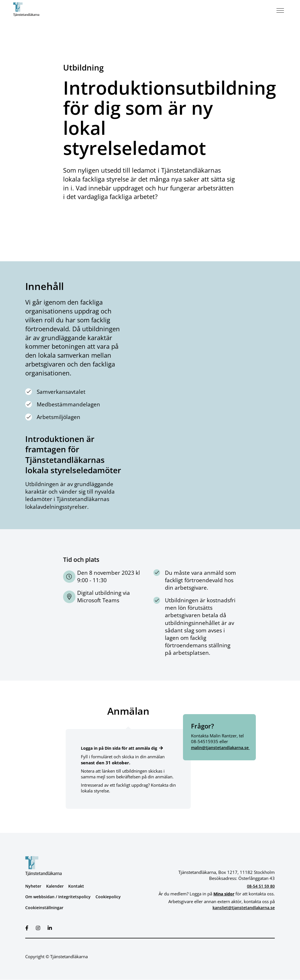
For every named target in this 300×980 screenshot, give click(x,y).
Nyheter (34, 886)
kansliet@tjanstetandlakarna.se (241, 907)
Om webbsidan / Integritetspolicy (60, 897)
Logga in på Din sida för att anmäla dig (122, 748)
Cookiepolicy (112, 897)
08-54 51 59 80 (259, 886)
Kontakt (79, 886)
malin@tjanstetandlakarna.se (222, 747)
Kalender (57, 886)
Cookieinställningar (45, 907)
